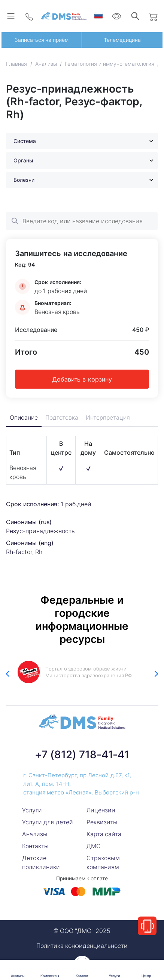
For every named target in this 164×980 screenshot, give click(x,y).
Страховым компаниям (103, 862)
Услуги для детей (48, 822)
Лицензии (101, 810)
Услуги (32, 810)
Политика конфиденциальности (82, 946)
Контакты (35, 846)
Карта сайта (104, 834)
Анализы (35, 834)
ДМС (94, 846)
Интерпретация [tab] (109, 418)
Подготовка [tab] (63, 418)
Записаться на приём (42, 40)
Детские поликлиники (41, 862)
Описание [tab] (24, 418)
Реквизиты (102, 822)
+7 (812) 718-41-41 (82, 755)
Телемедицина (122, 40)
